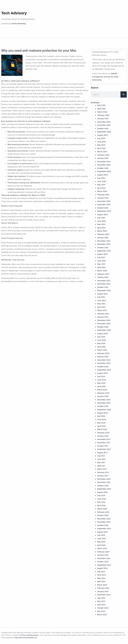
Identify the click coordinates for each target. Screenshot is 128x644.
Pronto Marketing (19, 24)
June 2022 (101, 261)
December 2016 (104, 479)
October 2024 (103, 168)
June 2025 (101, 142)
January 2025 (103, 158)
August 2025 (102, 135)
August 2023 (102, 214)
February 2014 (103, 588)
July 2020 (101, 337)
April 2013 (101, 605)
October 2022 (103, 248)
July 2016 (101, 495)
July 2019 (101, 376)
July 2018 (101, 416)
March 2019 (102, 390)
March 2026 (102, 112)
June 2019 (101, 380)
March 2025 (102, 152)
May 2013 (101, 601)
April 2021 (101, 307)
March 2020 (102, 350)
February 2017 (103, 472)
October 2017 (103, 446)
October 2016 (103, 486)
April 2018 (101, 426)
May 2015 (101, 542)
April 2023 (101, 228)
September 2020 (104, 330)
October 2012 (103, 608)
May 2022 (101, 264)
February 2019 (103, 393)
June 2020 (101, 340)
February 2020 (103, 353)
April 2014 (101, 581)
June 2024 (101, 181)
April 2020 (101, 347)
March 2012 (102, 614)
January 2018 (103, 436)
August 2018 (102, 413)
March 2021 (102, 310)
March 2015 (102, 548)
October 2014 (103, 562)
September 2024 (104, 171)
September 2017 (104, 449)
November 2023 (104, 204)
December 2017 (104, 439)
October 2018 (103, 406)
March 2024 (102, 191)
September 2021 (104, 290)
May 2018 (101, 423)
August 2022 (102, 254)
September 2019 (104, 370)
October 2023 (103, 208)
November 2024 (104, 165)
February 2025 (103, 155)
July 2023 (101, 218)
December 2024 (104, 162)
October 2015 (103, 525)
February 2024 (103, 195)
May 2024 (101, 185)
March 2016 (102, 509)
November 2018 (104, 403)
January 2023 (103, 238)
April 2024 (101, 188)
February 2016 (103, 512)
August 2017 (102, 453)
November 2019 (104, 363)
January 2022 (103, 277)
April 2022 (101, 267)
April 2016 (101, 505)
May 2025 (101, 145)
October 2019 (103, 367)
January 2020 (103, 357)
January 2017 (103, 476)
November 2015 (104, 522)
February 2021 (103, 314)
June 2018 (101, 419)
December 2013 (104, 595)
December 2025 (104, 122)
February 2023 (103, 234)
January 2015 (103, 555)
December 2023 (104, 201)
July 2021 (101, 297)
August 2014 (102, 568)
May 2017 (101, 462)
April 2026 (101, 109)
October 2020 (103, 327)
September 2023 (104, 211)
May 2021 (101, 304)
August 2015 (102, 532)
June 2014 (101, 575)
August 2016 (102, 492)
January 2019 (103, 396)
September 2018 (104, 409)
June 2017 (101, 459)
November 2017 (104, 443)
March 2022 (102, 271)
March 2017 (102, 469)
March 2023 (102, 231)
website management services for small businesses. (105, 77)
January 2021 (103, 317)
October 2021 (103, 287)
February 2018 (103, 433)
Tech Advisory (14, 13)
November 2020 (104, 323)
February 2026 (103, 115)
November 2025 (104, 125)
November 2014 (104, 558)
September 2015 (104, 529)
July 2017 (101, 456)
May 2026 (101, 105)
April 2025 (101, 148)
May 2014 (101, 578)
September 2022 (104, 251)
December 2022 (104, 241)
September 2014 (104, 565)
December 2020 (104, 320)
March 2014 (102, 585)
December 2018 (104, 400)
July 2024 (101, 178)
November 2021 (104, 284)
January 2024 (103, 198)
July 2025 (101, 138)
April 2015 (101, 545)
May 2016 (101, 502)
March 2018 (102, 429)
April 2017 (101, 466)
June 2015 (101, 538)
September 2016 (104, 489)
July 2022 (101, 257)
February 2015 (103, 552)
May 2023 (101, 224)
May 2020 (101, 343)
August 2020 (102, 333)
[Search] (124, 94)
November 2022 (104, 244)
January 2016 (103, 515)
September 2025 (104, 132)
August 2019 (102, 373)
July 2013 (101, 598)
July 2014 (101, 572)
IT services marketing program (28, 635)
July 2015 (101, 535)
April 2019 (101, 386)
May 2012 (101, 611)
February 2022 (103, 274)
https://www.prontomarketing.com (26, 638)
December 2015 (104, 519)
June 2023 (101, 221)
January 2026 (103, 118)
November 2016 (104, 482)
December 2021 (104, 281)
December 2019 (104, 360)
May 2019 (101, 383)
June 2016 (101, 499)
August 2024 (102, 175)
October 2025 (103, 128)
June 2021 (101, 300)
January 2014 (103, 591)
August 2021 (102, 294)
